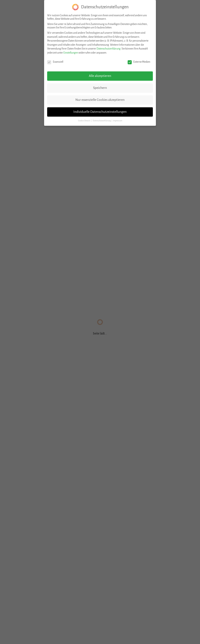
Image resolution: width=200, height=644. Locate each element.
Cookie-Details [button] (84, 121)
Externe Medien (139, 62)
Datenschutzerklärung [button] (102, 121)
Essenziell (55, 62)
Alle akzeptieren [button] (100, 76)
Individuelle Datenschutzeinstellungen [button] (100, 112)
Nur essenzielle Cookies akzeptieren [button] (100, 100)
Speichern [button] (100, 88)
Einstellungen (71, 53)
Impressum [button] (118, 121)
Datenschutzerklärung (109, 49)
